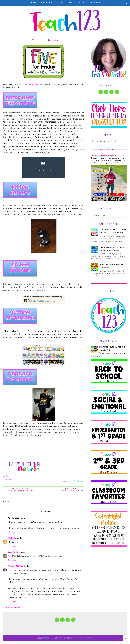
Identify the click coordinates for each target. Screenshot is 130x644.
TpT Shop (47, 3)
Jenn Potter (14, 552)
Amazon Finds (66, 3)
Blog (82, 3)
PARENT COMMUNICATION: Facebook (107, 155)
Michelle (12, 538)
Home (33, 3)
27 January (13, 601)
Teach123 (49, 638)
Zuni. (25, 211)
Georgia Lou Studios (85, 638)
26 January (13, 532)
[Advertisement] (109, 568)
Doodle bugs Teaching (32, 85)
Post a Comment (13, 607)
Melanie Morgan (16, 566)
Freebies (95, 3)
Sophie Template (60, 638)
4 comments (8, 480)
